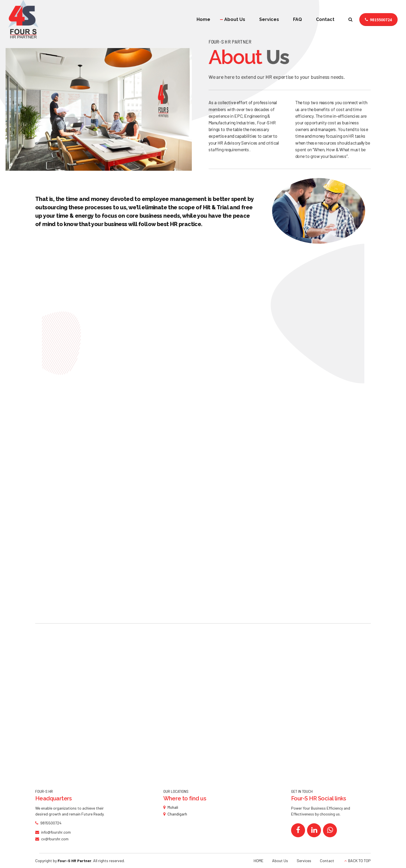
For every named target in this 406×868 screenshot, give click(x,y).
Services (269, 19)
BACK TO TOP (359, 861)
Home (203, 19)
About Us (235, 19)
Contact (325, 19)
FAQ (298, 19)
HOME (259, 861)
